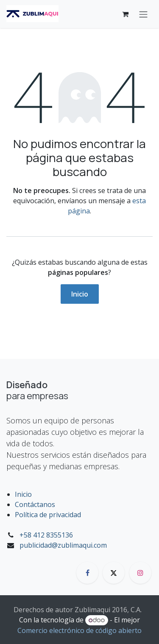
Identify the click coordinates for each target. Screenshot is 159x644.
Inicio (80, 294)
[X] (114, 573)
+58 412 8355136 (46, 535)
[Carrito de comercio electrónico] (125, 14)
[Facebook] (87, 573)
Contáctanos (35, 504)
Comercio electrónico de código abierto (79, 630)
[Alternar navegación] (143, 14)
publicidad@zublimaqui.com (63, 545)
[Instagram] (140, 573)
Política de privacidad (48, 515)
